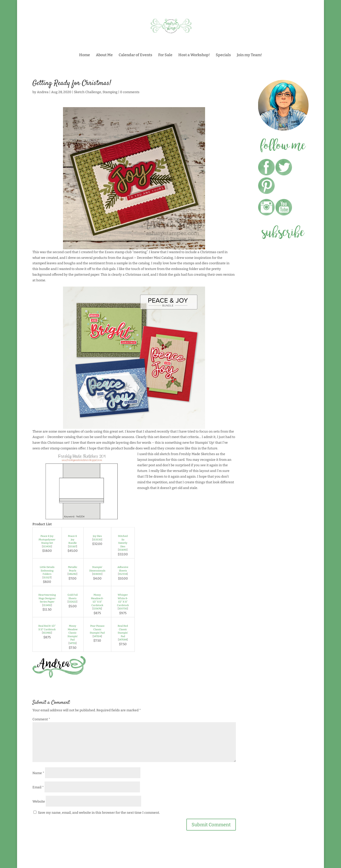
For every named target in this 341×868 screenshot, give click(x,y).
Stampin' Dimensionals (97, 569)
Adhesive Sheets (123, 569)
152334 (123, 574)
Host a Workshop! (194, 55)
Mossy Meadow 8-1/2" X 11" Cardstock (97, 600)
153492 (47, 605)
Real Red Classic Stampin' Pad (123, 631)
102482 (47, 633)
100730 (123, 609)
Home (85, 55)
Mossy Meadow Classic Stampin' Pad (73, 633)
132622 (72, 602)
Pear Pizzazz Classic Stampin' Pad (97, 629)
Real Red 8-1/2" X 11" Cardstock (47, 628)
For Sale (165, 55)
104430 (97, 574)
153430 (47, 546)
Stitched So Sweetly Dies (123, 541)
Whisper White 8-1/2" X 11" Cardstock (123, 600)
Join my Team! (249, 55)
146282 (72, 574)
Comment (41, 719)
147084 (123, 640)
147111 (73, 643)
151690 (123, 550)
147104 (97, 636)
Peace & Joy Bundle (72, 539)
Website (39, 802)
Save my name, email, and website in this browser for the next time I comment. (99, 813)
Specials (223, 55)
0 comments (130, 92)
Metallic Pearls (73, 569)
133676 (97, 609)
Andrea (43, 92)
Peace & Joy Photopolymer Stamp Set (47, 539)
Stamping (110, 92)
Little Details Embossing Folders (47, 571)
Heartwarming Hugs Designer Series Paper (47, 598)
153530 (97, 540)
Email (38, 787)
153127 (47, 578)
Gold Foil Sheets (73, 597)
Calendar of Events (135, 55)
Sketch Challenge (87, 92)
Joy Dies (97, 536)
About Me (104, 55)
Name (38, 773)
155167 (73, 546)
